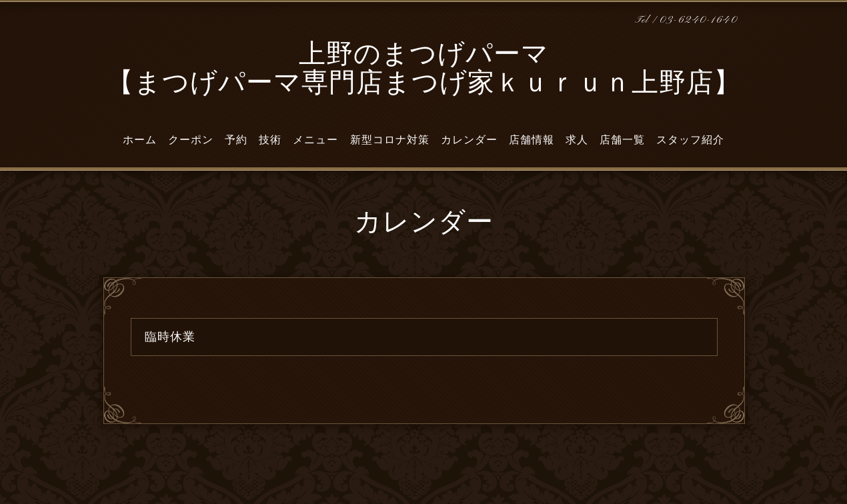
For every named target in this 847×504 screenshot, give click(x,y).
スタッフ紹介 (690, 140)
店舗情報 (532, 140)
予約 (236, 140)
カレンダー (469, 140)
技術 (270, 140)
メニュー (315, 140)
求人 (577, 140)
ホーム (140, 140)
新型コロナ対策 (390, 140)
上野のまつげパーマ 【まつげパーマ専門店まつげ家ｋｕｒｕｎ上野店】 (424, 70)
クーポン (191, 140)
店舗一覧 (622, 140)
